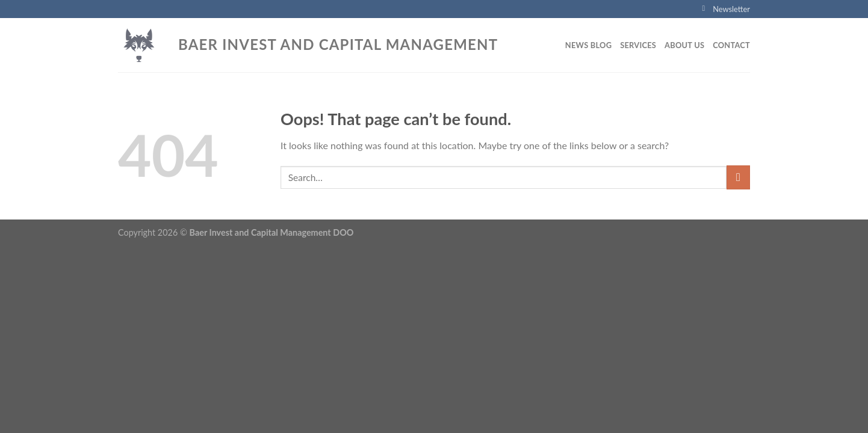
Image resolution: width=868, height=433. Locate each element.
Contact (731, 45)
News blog (588, 45)
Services (638, 45)
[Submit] (738, 177)
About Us (684, 45)
